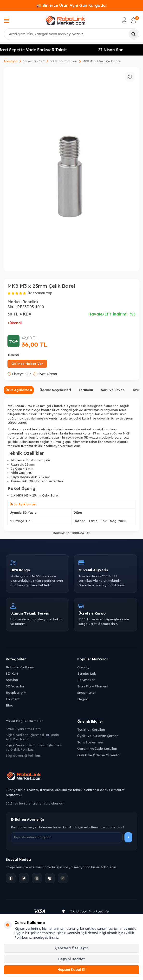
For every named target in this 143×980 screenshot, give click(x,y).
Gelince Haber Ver (27, 364)
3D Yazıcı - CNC (34, 61)
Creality (83, 667)
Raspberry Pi (16, 692)
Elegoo (83, 699)
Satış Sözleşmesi (90, 742)
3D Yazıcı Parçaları (64, 61)
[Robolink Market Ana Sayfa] (71, 777)
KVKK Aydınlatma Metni (24, 729)
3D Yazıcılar (15, 686)
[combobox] (71, 34)
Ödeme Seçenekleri (55, 390)
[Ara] (133, 34)
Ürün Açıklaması (19, 390)
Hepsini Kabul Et (71, 970)
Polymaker (86, 680)
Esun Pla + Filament (93, 686)
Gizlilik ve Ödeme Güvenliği (99, 755)
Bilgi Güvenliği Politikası (24, 756)
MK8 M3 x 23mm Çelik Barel (102, 61)
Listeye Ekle (19, 374)
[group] (71, 169)
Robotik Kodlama (20, 667)
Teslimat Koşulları (91, 729)
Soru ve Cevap (113, 390)
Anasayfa (10, 61)
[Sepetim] (133, 21)
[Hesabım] (124, 21)
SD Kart (12, 673)
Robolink (30, 302)
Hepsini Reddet (71, 959)
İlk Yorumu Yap (40, 293)
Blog (10, 705)
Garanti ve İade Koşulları (97, 748)
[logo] (65, 21)
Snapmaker (87, 692)
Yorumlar (86, 390)
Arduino (12, 680)
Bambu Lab (87, 673)
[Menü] (6, 21)
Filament (13, 699)
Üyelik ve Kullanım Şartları (98, 736)
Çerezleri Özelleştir (72, 948)
